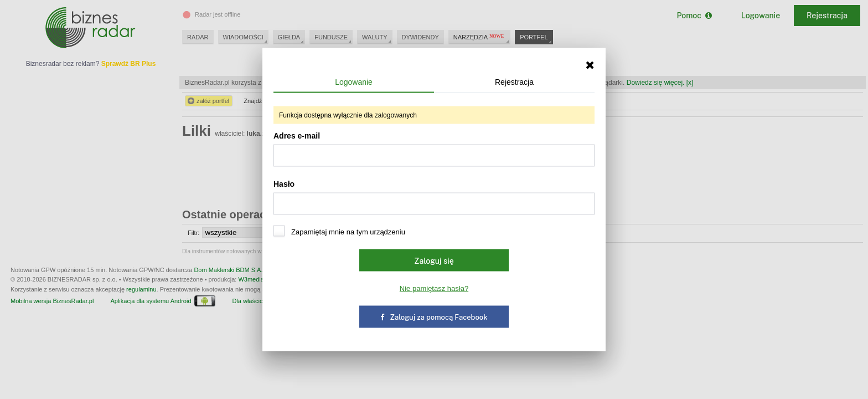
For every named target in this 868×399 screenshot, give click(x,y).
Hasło (434, 197)
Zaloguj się (434, 261)
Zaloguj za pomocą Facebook (434, 317)
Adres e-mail (434, 149)
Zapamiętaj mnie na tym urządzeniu (339, 231)
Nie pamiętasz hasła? (434, 288)
